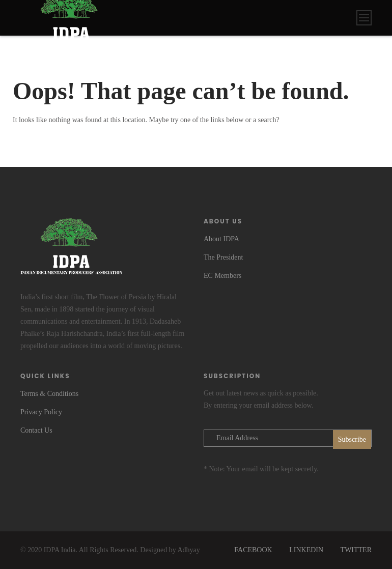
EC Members (222, 276)
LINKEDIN (306, 550)
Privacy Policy (41, 412)
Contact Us (36, 430)
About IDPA (221, 239)
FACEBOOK (253, 550)
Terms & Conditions (49, 394)
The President (223, 257)
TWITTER (356, 550)
